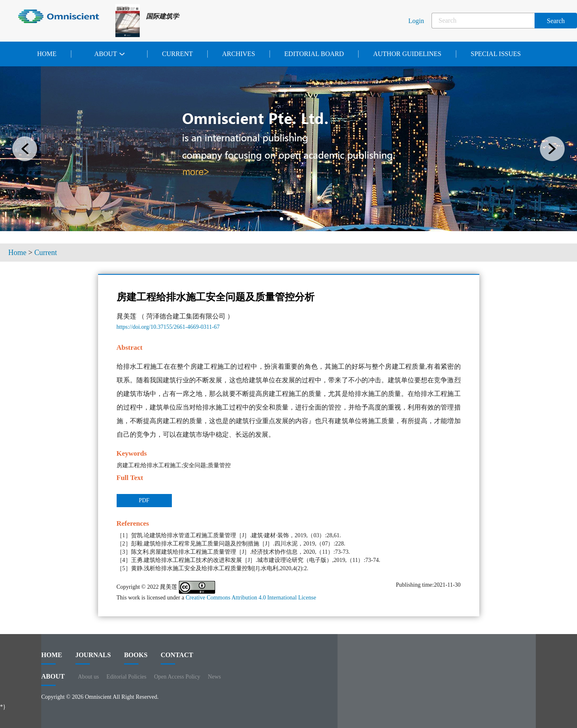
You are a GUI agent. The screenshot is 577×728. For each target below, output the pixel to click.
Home (47, 54)
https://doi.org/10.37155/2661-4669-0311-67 (168, 327)
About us (88, 677)
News (214, 677)
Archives (239, 54)
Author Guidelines (407, 54)
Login (416, 21)
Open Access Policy (177, 677)
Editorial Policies (126, 677)
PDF (144, 500)
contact (177, 658)
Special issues (496, 54)
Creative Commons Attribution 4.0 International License (251, 598)
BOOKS (136, 658)
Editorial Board (314, 54)
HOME (52, 658)
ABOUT (53, 679)
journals (93, 658)
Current (177, 54)
